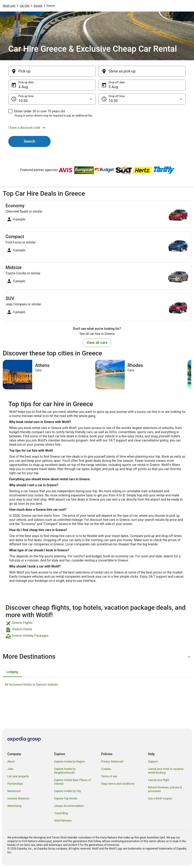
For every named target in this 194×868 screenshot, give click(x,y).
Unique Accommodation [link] (69, 806)
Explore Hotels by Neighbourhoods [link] (65, 771)
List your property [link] (18, 776)
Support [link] (153, 762)
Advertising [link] (14, 806)
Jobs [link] (10, 769)
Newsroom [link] (14, 791)
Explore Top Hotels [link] (66, 799)
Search (29, 141)
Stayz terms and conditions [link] (118, 784)
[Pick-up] (52, 71)
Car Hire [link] (25, 6)
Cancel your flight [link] (159, 780)
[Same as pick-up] (142, 71)
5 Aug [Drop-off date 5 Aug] (113, 87)
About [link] (11, 762)
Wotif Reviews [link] (63, 821)
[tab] (12, 672)
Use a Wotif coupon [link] (160, 799)
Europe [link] (38, 6)
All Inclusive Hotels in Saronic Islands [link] (31, 685)
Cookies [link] (106, 769)
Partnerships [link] (15, 784)
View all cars (97, 343)
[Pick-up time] (52, 99)
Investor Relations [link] (18, 799)
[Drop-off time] (142, 99)
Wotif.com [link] (9, 6)
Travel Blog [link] (61, 813)
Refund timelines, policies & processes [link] (165, 789)
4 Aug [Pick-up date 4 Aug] (23, 87)
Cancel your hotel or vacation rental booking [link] (166, 771)
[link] (97, 623)
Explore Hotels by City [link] (68, 791)
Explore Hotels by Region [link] (70, 762)
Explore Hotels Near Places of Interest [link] (73, 782)
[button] (97, 128)
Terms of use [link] (109, 776)
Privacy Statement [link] (112, 762)
